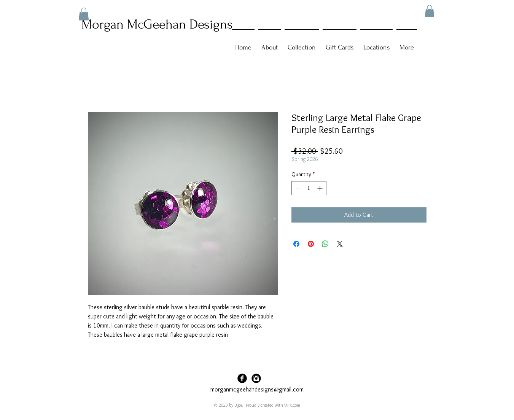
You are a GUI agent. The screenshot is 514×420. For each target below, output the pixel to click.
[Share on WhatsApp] (325, 244)
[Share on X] (340, 244)
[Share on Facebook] (296, 244)
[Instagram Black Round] (256, 378)
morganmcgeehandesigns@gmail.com (257, 389)
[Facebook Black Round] (242, 378)
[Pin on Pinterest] (311, 244)
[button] (430, 11)
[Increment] (321, 188)
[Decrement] (297, 188)
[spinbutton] (309, 188)
